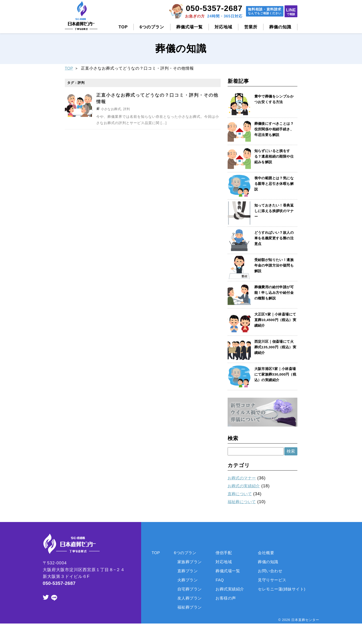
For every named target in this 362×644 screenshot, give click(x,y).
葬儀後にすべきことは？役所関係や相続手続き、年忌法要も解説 (275, 129)
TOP (123, 27)
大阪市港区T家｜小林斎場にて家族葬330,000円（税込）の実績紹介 (274, 374)
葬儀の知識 (280, 27)
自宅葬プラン (186, 589)
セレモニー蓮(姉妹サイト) (284, 589)
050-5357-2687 (201, 8)
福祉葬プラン (186, 607)
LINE (288, 12)
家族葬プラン (186, 562)
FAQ (218, 580)
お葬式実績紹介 (229, 589)
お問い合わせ (272, 571)
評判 (127, 109)
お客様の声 (225, 598)
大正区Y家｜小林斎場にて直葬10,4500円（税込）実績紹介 (274, 320)
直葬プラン (184, 571)
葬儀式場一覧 (189, 27)
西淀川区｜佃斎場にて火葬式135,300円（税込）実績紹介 (275, 347)
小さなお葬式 (111, 109)
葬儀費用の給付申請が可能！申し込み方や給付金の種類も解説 (275, 293)
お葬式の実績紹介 (245, 486)
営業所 (251, 27)
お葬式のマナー (243, 478)
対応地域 (223, 27)
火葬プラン (184, 580)
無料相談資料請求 (255, 12)
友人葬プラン (186, 598)
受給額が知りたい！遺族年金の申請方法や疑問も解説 (275, 265)
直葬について (241, 494)
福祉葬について (243, 502)
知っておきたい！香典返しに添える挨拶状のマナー (275, 211)
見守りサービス (274, 580)
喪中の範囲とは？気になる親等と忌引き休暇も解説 (275, 184)
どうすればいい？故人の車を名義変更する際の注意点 (275, 238)
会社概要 (267, 552)
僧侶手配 (223, 552)
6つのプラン (152, 27)
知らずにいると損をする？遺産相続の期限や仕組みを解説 (275, 156)
